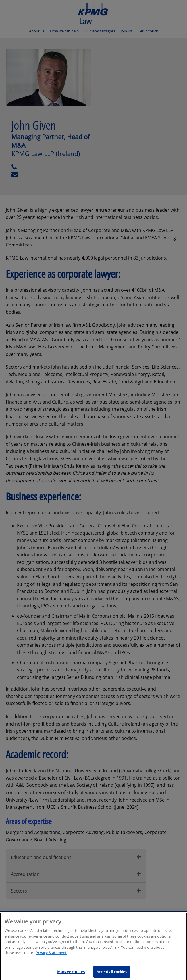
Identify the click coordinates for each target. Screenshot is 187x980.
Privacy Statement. (51, 954)
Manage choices (71, 973)
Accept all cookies (112, 973)
